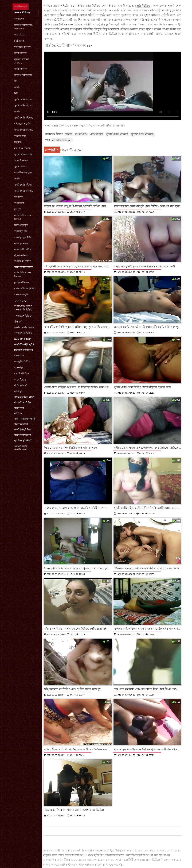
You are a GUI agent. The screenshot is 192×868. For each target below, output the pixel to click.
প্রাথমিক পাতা (21, 6)
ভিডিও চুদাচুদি (21, 225)
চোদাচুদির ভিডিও (22, 362)
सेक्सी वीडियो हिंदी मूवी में (24, 345)
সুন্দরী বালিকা (20, 53)
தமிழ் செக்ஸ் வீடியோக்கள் (21, 447)
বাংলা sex (19, 356)
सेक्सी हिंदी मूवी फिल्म (23, 430)
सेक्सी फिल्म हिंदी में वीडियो (25, 419)
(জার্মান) (18, 142)
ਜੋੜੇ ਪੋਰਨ (18, 413)
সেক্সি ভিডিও (143, 6)
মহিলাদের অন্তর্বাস (22, 47)
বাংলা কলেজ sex (62, 140)
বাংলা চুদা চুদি (21, 231)
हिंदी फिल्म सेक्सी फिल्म (23, 350)
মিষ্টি (16, 93)
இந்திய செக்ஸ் (22, 255)
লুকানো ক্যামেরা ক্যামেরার (21, 61)
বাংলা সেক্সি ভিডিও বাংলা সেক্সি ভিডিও (23, 308)
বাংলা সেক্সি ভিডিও (23, 333)
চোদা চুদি (18, 391)
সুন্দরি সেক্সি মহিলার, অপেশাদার (23, 27)
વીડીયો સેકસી (21, 386)
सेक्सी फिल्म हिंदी (21, 424)
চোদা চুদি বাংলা (21, 243)
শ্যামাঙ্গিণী (19, 197)
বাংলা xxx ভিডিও (23, 261)
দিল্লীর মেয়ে (19, 41)
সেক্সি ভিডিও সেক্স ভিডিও (23, 217)
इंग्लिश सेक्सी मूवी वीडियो (24, 397)
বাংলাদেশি (19, 203)
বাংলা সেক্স (19, 19)
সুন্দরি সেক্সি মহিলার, (24, 118)
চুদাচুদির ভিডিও (22, 282)
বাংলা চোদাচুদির (22, 295)
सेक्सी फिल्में (19, 408)
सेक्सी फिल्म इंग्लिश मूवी (24, 267)
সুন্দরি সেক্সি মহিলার (23, 75)
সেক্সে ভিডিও (20, 380)
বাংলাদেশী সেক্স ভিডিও (25, 288)
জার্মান (17, 87)
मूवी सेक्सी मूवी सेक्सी (23, 440)
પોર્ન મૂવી (18, 322)
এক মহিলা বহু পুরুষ (23, 173)
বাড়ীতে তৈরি (20, 136)
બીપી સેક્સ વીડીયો (23, 403)
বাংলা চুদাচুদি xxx (23, 237)
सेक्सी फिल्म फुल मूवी (23, 435)
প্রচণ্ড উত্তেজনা (21, 160)
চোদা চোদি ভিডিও (23, 249)
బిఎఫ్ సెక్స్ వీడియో (23, 339)
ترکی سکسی (21, 300)
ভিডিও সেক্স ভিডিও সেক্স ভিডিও (64, 24)
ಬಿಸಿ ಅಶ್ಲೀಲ (19, 368)
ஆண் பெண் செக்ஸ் (24, 327)
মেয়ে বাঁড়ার (19, 35)
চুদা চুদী (18, 209)
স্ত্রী (15, 81)
